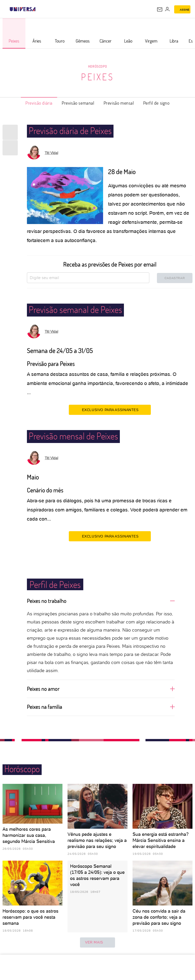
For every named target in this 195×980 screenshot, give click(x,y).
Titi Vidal (51, 153)
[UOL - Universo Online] (39, 9)
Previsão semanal (78, 103)
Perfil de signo (156, 103)
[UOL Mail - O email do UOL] (160, 9)
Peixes (97, 77)
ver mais (97, 942)
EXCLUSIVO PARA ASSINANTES (110, 410)
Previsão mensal (119, 103)
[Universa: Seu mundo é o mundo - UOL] (23, 9)
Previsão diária (39, 103)
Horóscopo (97, 66)
